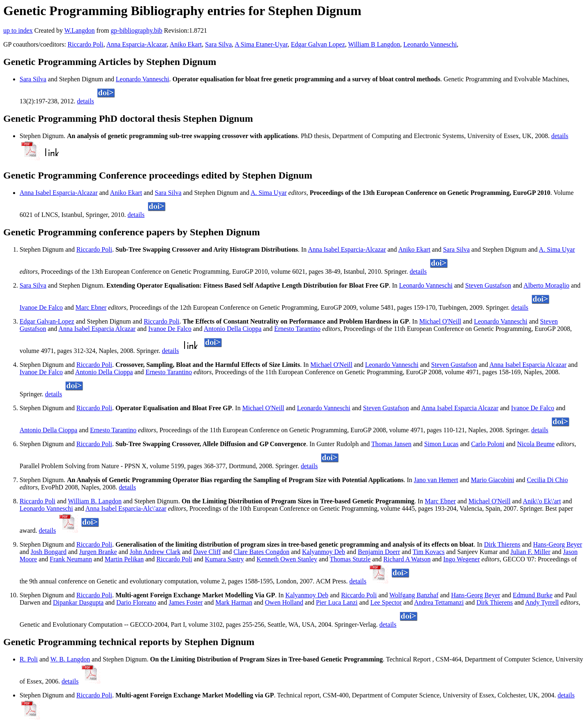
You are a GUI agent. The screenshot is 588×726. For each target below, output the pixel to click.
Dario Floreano (136, 602)
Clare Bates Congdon (262, 552)
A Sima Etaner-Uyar (261, 44)
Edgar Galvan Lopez (318, 44)
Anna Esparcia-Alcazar (136, 44)
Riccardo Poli (86, 44)
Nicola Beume (536, 444)
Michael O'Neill (440, 321)
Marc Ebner (91, 307)
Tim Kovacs (429, 552)
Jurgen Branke (98, 552)
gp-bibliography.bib (137, 30)
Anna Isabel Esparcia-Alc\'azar (126, 508)
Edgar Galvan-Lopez (47, 321)
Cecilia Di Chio (547, 480)
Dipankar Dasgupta (78, 602)
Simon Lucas (441, 444)
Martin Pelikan (124, 559)
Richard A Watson (407, 559)
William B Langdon (374, 44)
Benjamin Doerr (379, 552)
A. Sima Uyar (269, 193)
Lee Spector (386, 602)
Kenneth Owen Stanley (287, 559)
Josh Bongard (49, 552)
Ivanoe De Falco (41, 307)
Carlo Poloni (488, 444)
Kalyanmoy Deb (324, 552)
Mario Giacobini (492, 480)
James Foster (186, 602)
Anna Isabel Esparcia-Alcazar (59, 193)
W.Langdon (79, 30)
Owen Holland (284, 602)
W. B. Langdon (70, 659)
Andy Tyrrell (542, 602)
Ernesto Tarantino (297, 329)
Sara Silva (218, 44)
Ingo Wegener (462, 559)
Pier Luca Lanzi (337, 602)
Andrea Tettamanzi (439, 602)
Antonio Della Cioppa (233, 329)
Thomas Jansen (391, 444)
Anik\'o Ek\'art (542, 501)
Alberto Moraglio (546, 285)
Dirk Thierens (502, 544)
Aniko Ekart (186, 44)
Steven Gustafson (488, 285)
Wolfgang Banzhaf (414, 595)
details (85, 101)
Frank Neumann (71, 559)
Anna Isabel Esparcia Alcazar (97, 329)
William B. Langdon (95, 501)
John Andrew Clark (155, 552)
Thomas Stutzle (350, 559)
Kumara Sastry (225, 559)
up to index (18, 30)
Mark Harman (234, 602)
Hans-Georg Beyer (557, 544)
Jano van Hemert (436, 480)
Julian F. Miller (530, 552)
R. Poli (29, 659)
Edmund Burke (533, 595)
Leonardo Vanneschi (430, 44)
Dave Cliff (207, 552)
